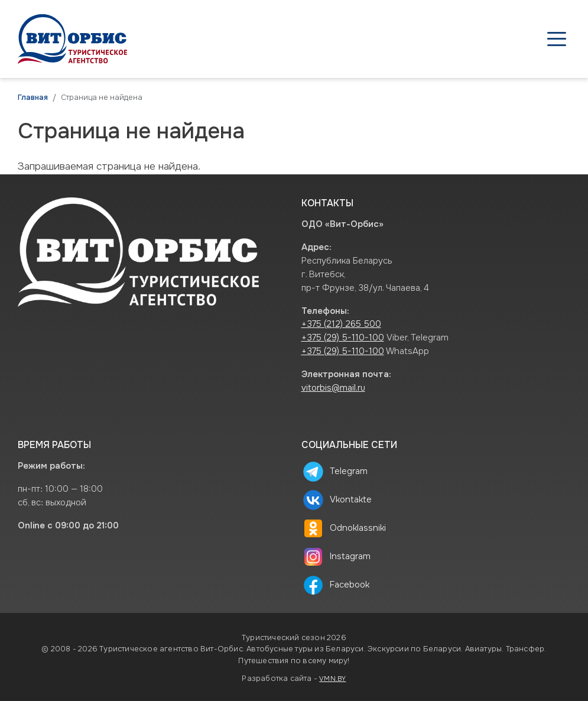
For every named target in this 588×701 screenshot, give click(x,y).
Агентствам (330, 39)
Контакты (535, 39)
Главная (33, 98)
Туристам (409, 39)
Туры (263, 39)
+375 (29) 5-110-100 (343, 338)
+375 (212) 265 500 (341, 324)
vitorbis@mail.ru (333, 388)
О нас (472, 39)
